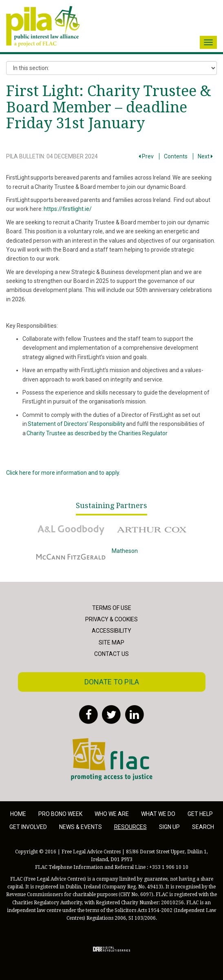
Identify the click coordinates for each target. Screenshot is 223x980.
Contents (176, 156)
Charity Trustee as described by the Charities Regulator (97, 433)
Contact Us (111, 654)
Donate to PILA (112, 682)
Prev (146, 156)
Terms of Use (112, 608)
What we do (158, 814)
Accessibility (111, 631)
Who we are (112, 814)
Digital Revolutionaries (111, 949)
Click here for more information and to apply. (63, 473)
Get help (200, 814)
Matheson (152, 557)
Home (18, 814)
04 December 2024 (72, 156)
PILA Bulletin (25, 156)
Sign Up (169, 827)
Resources (130, 827)
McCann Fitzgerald (71, 557)
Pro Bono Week (60, 814)
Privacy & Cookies (111, 619)
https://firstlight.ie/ (68, 209)
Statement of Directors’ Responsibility (76, 424)
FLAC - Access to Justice (112, 760)
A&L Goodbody (71, 530)
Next (205, 156)
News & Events (81, 827)
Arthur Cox (152, 530)
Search (203, 827)
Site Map (111, 642)
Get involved (28, 827)
